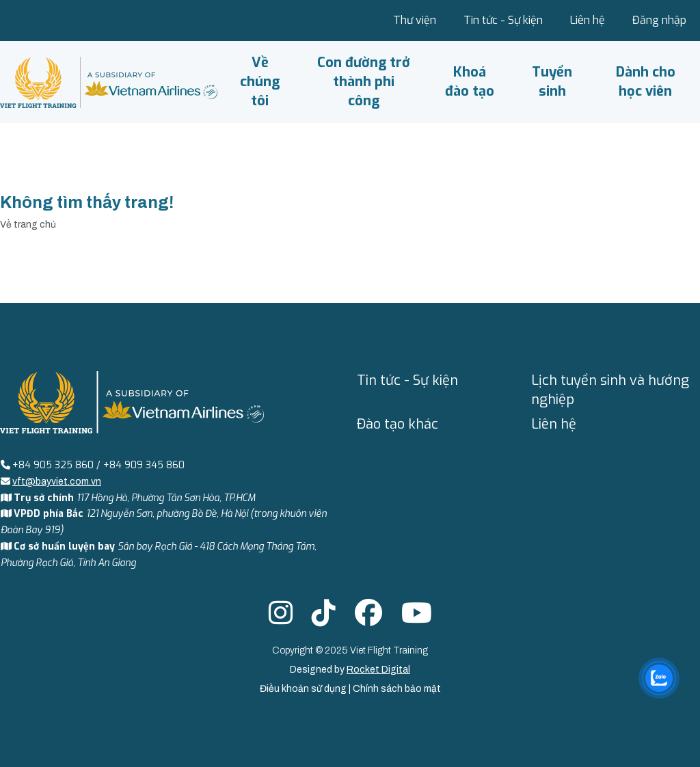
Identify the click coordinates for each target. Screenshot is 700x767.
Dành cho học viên (646, 82)
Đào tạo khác (398, 424)
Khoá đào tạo (470, 82)
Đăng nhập (659, 20)
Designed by (350, 670)
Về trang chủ (28, 225)
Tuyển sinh (552, 82)
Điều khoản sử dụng (304, 689)
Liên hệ (588, 20)
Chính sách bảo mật (397, 689)
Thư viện (415, 20)
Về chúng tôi (260, 82)
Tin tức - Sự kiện (503, 20)
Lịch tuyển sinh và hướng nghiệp (610, 390)
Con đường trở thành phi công (364, 82)
